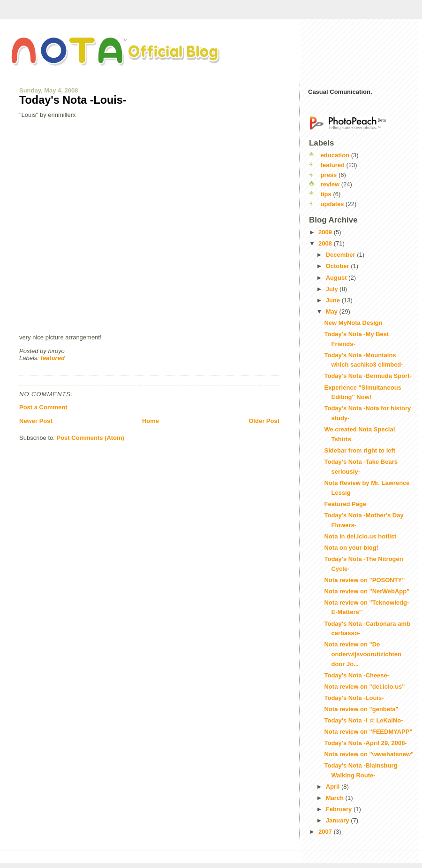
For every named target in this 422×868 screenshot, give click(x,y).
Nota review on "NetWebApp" (367, 591)
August (337, 278)
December (341, 255)
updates (332, 204)
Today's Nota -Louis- (73, 100)
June (334, 300)
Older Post (264, 421)
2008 (326, 243)
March (336, 798)
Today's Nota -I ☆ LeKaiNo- (363, 720)
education (335, 155)
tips (326, 194)
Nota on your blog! (351, 548)
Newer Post (36, 421)
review (330, 184)
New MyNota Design (353, 323)
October (338, 266)
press (329, 175)
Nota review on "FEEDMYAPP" (368, 732)
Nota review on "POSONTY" (364, 580)
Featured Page (345, 504)
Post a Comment (43, 407)
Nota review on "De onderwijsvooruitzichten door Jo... (363, 654)
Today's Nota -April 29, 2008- (365, 743)
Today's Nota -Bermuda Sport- (368, 376)
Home (151, 421)
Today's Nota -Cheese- (357, 675)
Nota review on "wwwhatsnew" (369, 754)
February (340, 809)
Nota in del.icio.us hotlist (360, 536)
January (338, 820)
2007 (326, 832)
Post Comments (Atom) (90, 438)
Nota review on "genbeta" (361, 709)
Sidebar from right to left (360, 450)
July (333, 289)
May (333, 311)
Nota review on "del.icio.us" (364, 687)
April (334, 787)
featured (53, 358)
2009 (326, 232)
